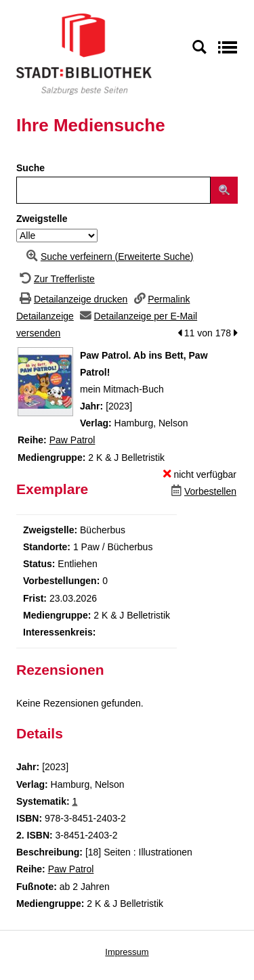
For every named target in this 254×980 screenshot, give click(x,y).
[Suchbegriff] (113, 190)
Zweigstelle (42, 219)
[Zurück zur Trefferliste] (56, 279)
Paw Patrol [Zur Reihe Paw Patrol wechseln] (72, 440)
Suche (30, 168)
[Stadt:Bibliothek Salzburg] (84, 53)
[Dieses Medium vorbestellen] (202, 491)
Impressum (127, 952)
